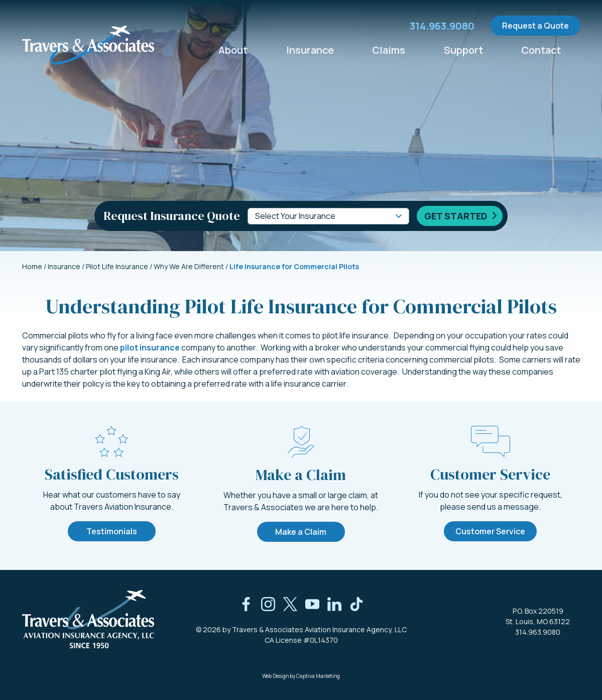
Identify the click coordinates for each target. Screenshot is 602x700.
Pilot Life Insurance (117, 266)
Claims (389, 49)
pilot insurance (150, 347)
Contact (541, 49)
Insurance (310, 49)
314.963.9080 (538, 632)
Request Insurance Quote (172, 216)
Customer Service (490, 531)
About (233, 49)
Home (32, 266)
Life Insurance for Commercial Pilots (294, 266)
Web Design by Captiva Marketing (301, 676)
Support (463, 49)
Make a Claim (301, 532)
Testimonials (112, 531)
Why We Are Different (189, 266)
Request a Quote (535, 26)
